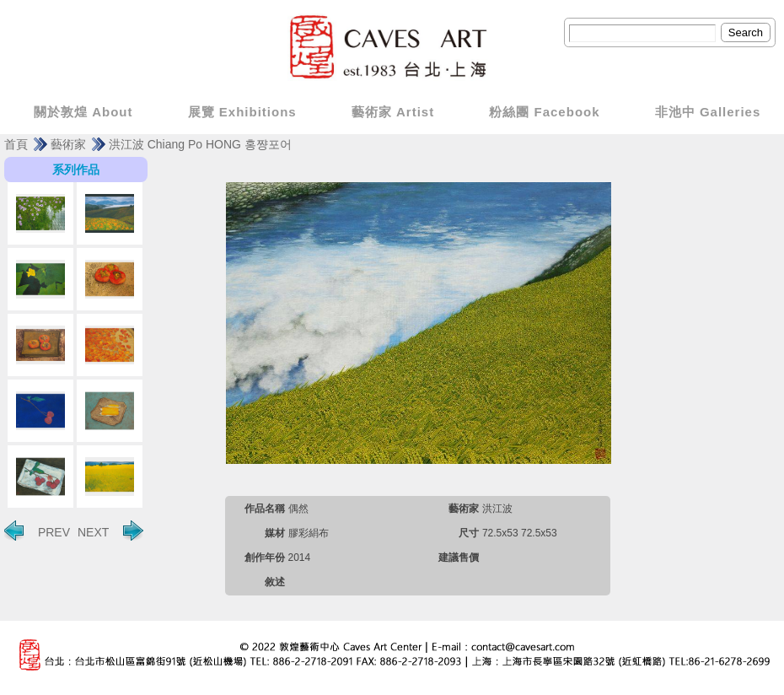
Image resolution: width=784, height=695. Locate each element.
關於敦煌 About (83, 112)
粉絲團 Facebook (544, 112)
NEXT (110, 531)
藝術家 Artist (393, 112)
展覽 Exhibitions (242, 112)
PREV (37, 531)
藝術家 (68, 144)
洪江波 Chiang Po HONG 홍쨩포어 (200, 144)
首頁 (16, 144)
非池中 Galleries (708, 112)
